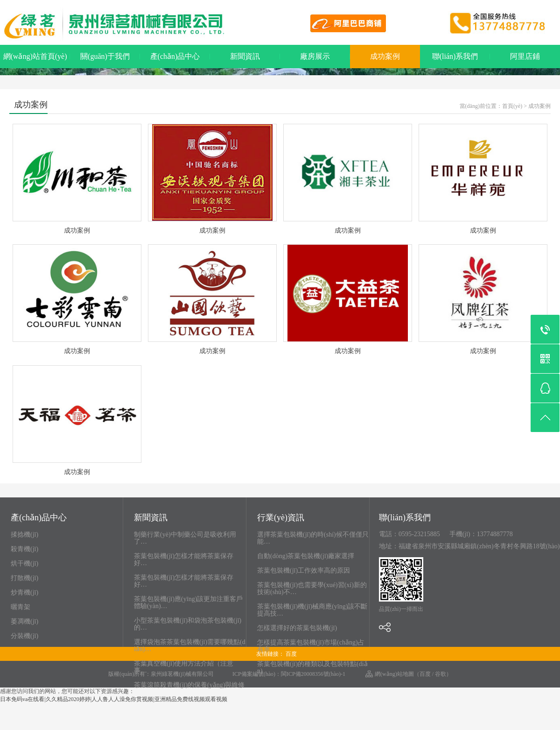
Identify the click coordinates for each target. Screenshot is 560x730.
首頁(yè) (512, 106)
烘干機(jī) (24, 563)
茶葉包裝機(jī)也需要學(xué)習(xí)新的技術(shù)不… (312, 588)
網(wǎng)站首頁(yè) (35, 56)
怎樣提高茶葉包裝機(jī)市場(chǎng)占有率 (311, 646)
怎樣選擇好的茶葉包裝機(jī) (297, 628)
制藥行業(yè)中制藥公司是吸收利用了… (185, 538)
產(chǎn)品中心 (175, 56)
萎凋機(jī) (24, 621)
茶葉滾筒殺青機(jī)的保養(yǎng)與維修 (189, 685)
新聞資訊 (245, 56)
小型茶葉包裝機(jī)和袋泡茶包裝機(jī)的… (188, 624)
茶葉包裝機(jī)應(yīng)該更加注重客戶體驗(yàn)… (188, 602)
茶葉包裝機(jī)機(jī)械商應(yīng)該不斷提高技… (312, 610)
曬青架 (21, 607)
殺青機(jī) (24, 549)
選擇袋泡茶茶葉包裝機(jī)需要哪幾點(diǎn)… (190, 645)
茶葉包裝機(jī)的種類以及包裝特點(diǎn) (312, 667)
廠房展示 (315, 56)
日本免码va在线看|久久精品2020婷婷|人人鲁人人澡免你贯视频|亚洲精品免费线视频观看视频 (114, 699)
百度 (291, 654)
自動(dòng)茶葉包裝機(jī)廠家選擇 (306, 556)
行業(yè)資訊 (281, 518)
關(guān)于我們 (105, 56)
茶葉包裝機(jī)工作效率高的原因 (304, 571)
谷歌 (441, 674)
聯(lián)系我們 (455, 56)
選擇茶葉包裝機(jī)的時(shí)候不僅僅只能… (313, 538)
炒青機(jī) (24, 592)
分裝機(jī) (24, 636)
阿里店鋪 (525, 56)
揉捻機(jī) (24, 535)
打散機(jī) (24, 578)
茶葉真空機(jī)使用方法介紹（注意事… (184, 667)
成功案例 (385, 56)
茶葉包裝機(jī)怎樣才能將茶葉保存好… (184, 560)
